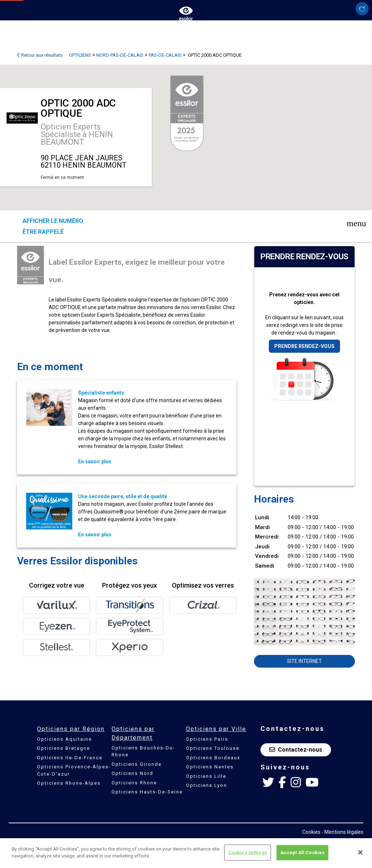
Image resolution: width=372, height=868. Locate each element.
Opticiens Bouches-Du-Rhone (143, 751)
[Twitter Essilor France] (268, 783)
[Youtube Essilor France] (312, 783)
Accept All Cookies (302, 853)
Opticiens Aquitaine (64, 739)
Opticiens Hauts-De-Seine (147, 792)
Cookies (311, 832)
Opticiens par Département (133, 733)
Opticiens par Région (71, 729)
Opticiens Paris (207, 739)
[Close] (360, 852)
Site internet (304, 661)
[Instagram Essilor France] (296, 783)
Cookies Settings (248, 853)
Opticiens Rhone (134, 783)
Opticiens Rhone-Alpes (69, 783)
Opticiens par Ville (216, 729)
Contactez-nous (296, 750)
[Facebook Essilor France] (282, 783)
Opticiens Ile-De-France (70, 758)
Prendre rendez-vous (304, 346)
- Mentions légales (342, 832)
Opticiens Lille (206, 776)
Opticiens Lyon (207, 785)
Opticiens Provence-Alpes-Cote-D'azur (74, 770)
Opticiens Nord (132, 773)
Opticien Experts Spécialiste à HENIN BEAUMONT (77, 134)
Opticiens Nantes (210, 767)
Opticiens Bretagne (64, 748)
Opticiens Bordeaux (213, 758)
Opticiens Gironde (137, 764)
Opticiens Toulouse (213, 748)
